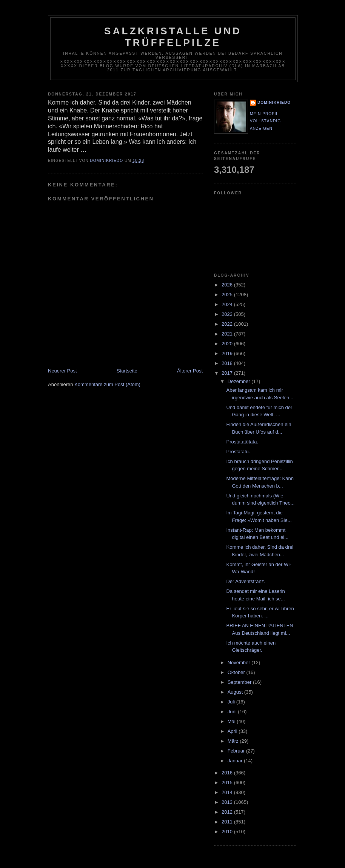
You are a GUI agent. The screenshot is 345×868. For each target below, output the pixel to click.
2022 (228, 324)
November (240, 663)
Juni (233, 712)
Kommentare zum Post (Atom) (107, 384)
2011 (228, 822)
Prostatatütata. (242, 442)
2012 (228, 812)
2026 (228, 285)
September (240, 682)
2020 (228, 344)
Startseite (127, 371)
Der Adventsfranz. (246, 581)
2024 (228, 304)
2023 (228, 314)
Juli (232, 702)
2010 (228, 832)
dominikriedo (274, 102)
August (236, 692)
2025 (228, 295)
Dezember (240, 381)
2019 (228, 353)
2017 (228, 373)
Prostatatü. (238, 452)
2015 (228, 783)
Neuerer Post (62, 371)
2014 (228, 792)
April (233, 731)
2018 (228, 363)
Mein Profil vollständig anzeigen (265, 121)
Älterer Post (190, 371)
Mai (232, 721)
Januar (236, 761)
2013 (228, 802)
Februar (237, 751)
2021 (228, 334)
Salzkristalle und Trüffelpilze (173, 37)
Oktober (237, 672)
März (234, 741)
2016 (228, 773)
